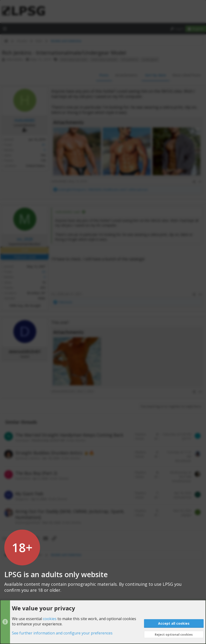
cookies (50, 619)
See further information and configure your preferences (62, 633)
